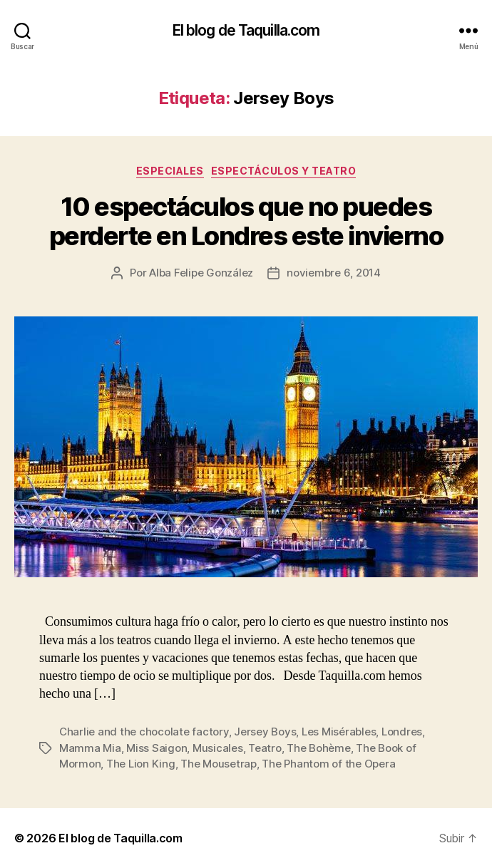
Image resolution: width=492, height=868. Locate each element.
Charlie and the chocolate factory (144, 732)
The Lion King (141, 764)
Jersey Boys (265, 732)
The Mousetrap (219, 764)
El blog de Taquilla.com (246, 30)
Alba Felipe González (201, 273)
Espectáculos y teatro (284, 171)
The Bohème (318, 748)
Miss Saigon (157, 748)
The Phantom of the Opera (328, 764)
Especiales (170, 171)
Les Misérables (339, 732)
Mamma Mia (90, 748)
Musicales (218, 748)
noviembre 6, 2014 (334, 273)
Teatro (265, 748)
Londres (402, 732)
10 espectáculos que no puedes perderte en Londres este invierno (246, 221)
